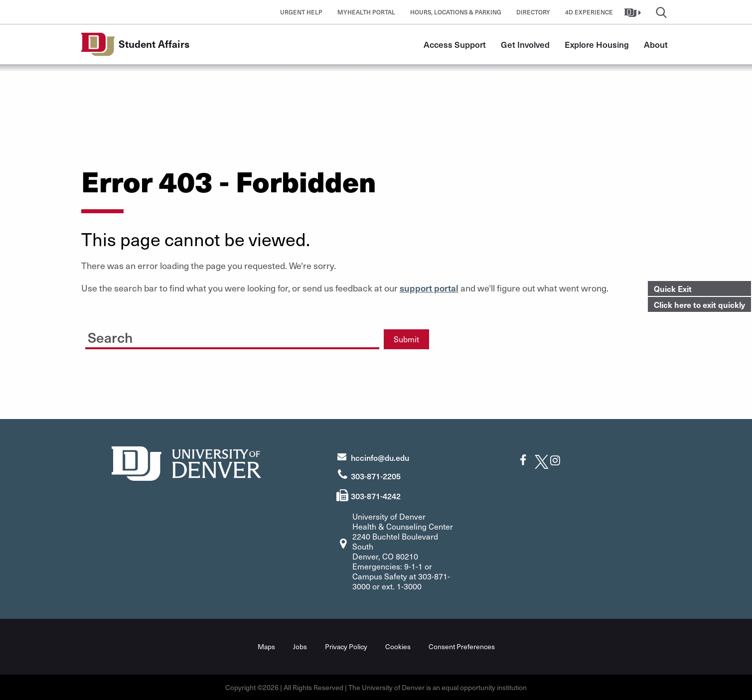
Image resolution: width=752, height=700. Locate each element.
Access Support (455, 44)
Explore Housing (597, 44)
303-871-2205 (376, 476)
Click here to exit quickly (699, 304)
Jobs (300, 646)
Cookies (398, 646)
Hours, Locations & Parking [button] (456, 12)
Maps (266, 646)
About (656, 44)
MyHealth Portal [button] (366, 12)
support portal (429, 288)
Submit (406, 339)
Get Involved (525, 44)
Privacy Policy (346, 646)
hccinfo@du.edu (380, 457)
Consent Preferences (462, 646)
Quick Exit (673, 288)
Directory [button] (533, 12)
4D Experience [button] (589, 12)
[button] (634, 12)
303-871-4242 (376, 496)
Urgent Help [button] (301, 12)
